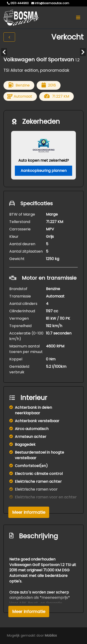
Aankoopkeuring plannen (44, 171)
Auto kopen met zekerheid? (44, 160)
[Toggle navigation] (78, 18)
